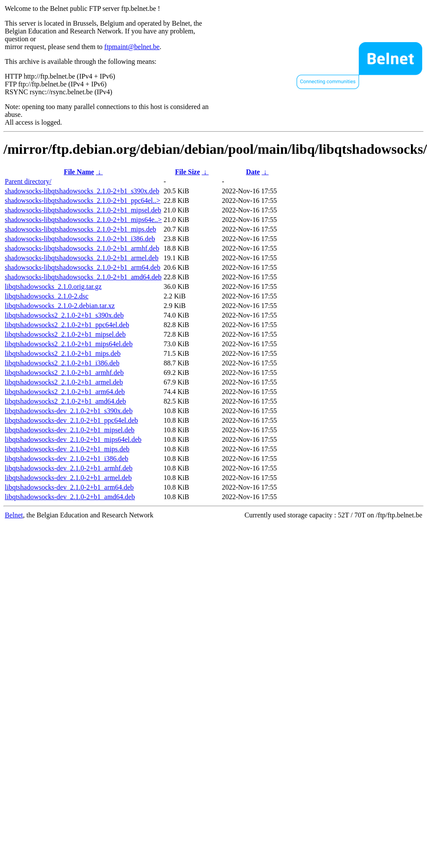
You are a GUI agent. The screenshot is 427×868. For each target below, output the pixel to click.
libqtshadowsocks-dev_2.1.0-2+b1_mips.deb (67, 449)
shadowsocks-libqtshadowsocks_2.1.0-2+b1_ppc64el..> (83, 200)
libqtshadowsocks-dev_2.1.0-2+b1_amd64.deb (70, 497)
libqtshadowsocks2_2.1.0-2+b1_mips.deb (63, 353)
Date (253, 172)
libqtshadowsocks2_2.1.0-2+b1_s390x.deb (64, 315)
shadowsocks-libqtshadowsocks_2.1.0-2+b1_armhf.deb (82, 248)
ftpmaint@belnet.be (132, 47)
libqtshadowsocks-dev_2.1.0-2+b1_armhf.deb (69, 468)
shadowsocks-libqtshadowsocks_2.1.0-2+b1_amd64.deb (83, 277)
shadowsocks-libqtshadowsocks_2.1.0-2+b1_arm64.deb (83, 267)
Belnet (14, 515)
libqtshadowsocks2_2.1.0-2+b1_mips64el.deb (69, 344)
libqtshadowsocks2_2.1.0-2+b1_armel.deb (64, 382)
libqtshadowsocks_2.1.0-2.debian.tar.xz (60, 306)
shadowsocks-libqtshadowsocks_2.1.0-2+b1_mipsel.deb (83, 210)
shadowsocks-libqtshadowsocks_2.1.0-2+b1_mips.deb (80, 229)
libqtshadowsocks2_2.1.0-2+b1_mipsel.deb (65, 334)
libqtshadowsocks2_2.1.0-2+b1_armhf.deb (64, 373)
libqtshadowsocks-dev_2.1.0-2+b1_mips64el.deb (73, 439)
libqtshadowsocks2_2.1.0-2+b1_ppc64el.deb (67, 325)
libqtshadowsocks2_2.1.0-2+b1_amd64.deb (65, 401)
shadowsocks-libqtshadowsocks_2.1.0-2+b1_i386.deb (80, 239)
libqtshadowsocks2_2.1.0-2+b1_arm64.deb (65, 392)
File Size (187, 172)
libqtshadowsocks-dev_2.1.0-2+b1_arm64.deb (69, 487)
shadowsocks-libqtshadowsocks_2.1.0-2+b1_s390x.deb (82, 191)
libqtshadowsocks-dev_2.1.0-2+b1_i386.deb (67, 459)
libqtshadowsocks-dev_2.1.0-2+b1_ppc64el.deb (71, 420)
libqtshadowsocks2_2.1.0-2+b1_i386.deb (62, 363)
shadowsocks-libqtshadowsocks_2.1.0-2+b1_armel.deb (82, 258)
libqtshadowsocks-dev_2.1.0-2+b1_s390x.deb (69, 411)
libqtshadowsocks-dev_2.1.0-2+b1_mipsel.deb (70, 430)
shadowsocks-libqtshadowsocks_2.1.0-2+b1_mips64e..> (83, 220)
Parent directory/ (28, 181)
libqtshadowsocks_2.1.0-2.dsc (47, 296)
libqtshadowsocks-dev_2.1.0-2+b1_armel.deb (68, 478)
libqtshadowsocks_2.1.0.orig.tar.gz (53, 287)
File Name (79, 172)
